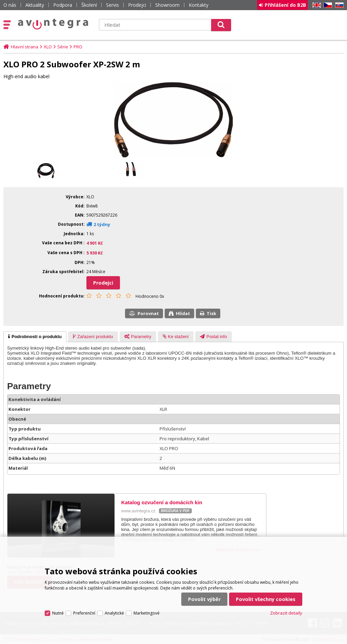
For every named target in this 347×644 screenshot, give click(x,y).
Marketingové (147, 613)
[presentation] (35, 337)
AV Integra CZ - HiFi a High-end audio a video (53, 24)
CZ (327, 5)
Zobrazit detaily (286, 613)
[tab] (35, 337)
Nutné (58, 613)
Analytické (114, 613)
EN (315, 5)
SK (338, 5)
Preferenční (84, 613)
